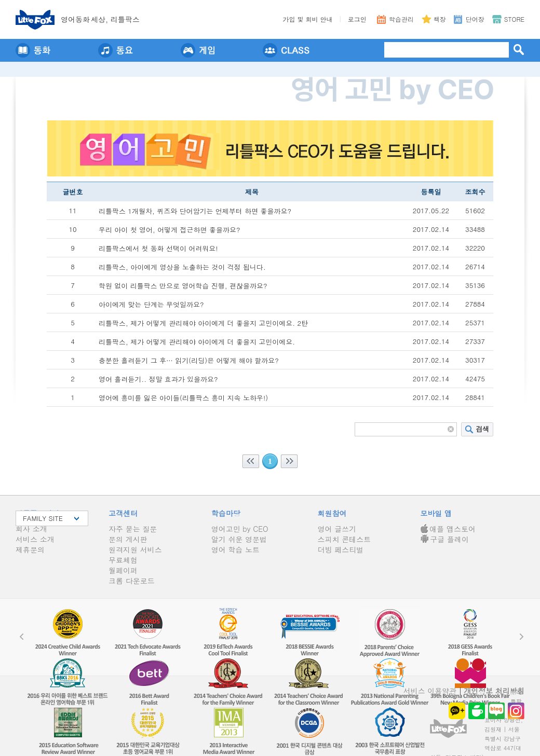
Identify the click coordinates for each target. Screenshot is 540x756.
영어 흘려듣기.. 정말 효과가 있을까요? (158, 379)
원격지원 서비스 (135, 549)
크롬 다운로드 (132, 581)
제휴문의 (30, 549)
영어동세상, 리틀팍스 (100, 19)
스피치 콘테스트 (345, 539)
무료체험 (123, 560)
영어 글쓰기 (337, 529)
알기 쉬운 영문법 (239, 539)
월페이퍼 (123, 570)
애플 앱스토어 (448, 529)
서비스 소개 (35, 539)
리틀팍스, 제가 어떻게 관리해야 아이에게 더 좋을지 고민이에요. (197, 342)
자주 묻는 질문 (133, 529)
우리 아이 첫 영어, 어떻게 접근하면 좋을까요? (170, 230)
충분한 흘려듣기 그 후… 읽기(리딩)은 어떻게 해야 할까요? (189, 360)
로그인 (357, 19)
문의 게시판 (128, 539)
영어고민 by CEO (240, 529)
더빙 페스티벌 (341, 549)
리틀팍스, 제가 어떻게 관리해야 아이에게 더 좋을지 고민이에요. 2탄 (203, 323)
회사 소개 (31, 529)
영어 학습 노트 (235, 549)
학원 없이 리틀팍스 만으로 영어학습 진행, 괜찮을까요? (183, 286)
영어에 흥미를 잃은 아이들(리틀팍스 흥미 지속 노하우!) (183, 398)
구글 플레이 (444, 539)
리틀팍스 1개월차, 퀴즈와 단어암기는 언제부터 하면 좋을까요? (195, 211)
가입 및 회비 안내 (308, 19)
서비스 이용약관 (430, 691)
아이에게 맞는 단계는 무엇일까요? (151, 304)
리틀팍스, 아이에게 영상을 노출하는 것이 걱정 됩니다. (182, 267)
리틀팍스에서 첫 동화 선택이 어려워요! (158, 248)
